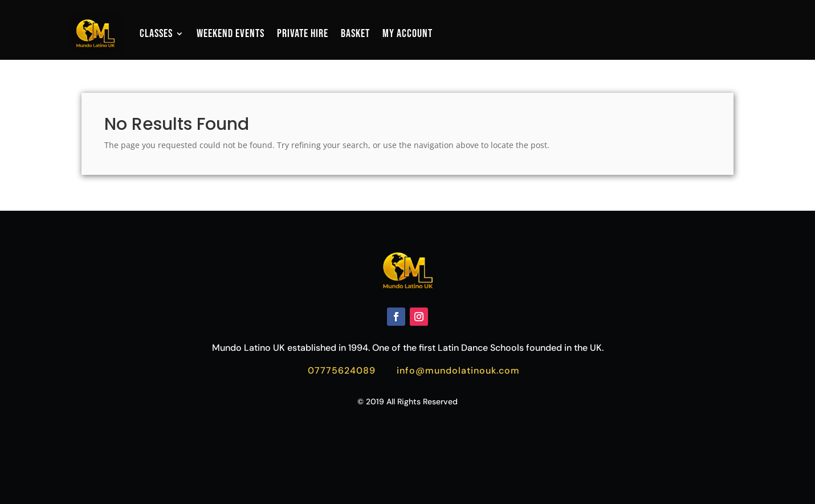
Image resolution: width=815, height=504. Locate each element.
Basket (355, 34)
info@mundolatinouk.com (458, 370)
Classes (156, 34)
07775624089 (342, 370)
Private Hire (303, 34)
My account (407, 34)
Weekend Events (231, 34)
